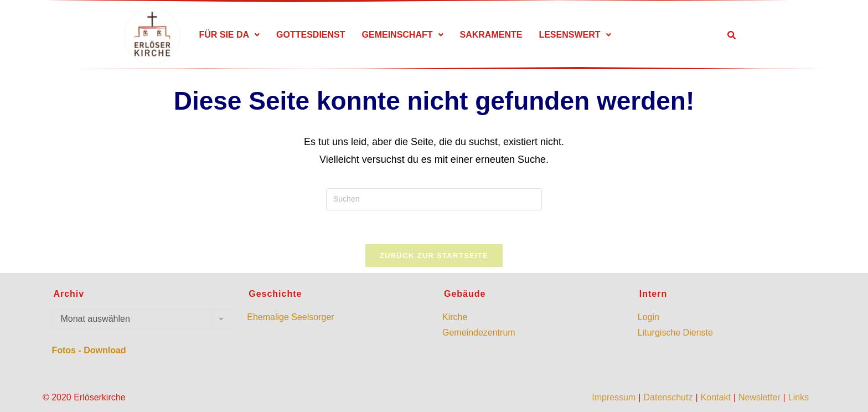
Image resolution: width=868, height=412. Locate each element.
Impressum (614, 397)
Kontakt (716, 397)
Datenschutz (668, 397)
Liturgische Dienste (675, 333)
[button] (229, 35)
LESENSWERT (575, 35)
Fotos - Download (89, 350)
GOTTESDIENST (311, 35)
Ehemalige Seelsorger (290, 317)
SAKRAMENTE (491, 35)
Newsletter (759, 397)
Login (649, 317)
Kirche (455, 317)
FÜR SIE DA (229, 35)
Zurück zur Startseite (434, 256)
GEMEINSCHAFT (403, 35)
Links (799, 397)
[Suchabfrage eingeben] (434, 199)
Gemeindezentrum (479, 333)
